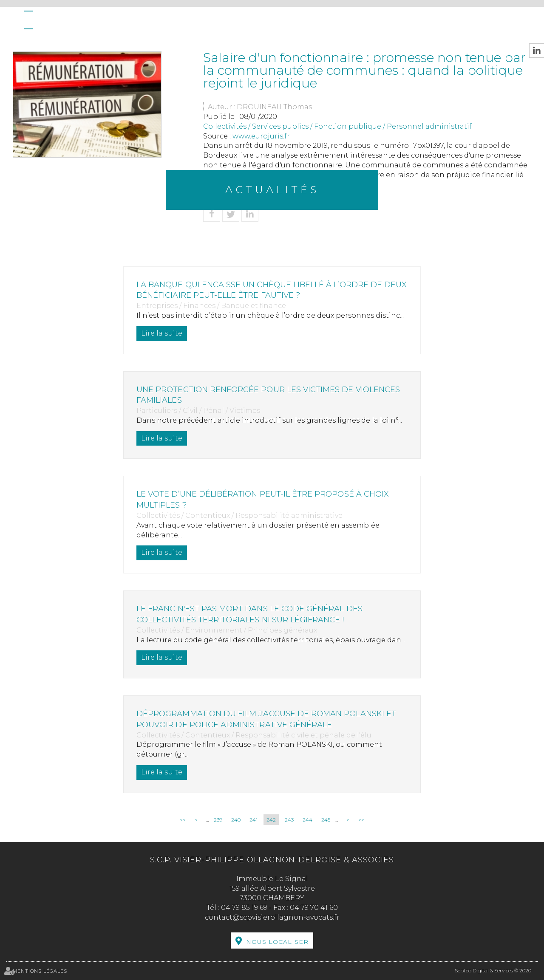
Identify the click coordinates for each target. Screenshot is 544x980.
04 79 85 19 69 (244, 908)
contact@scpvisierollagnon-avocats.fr (272, 917)
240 (236, 820)
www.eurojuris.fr (261, 136)
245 (326, 820)
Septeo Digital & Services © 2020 (493, 970)
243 (289, 820)
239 (218, 820)
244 (307, 820)
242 (271, 820)
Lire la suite (164, 333)
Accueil (28, 20)
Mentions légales (40, 971)
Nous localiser (277, 942)
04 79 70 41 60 (314, 908)
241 (254, 820)
